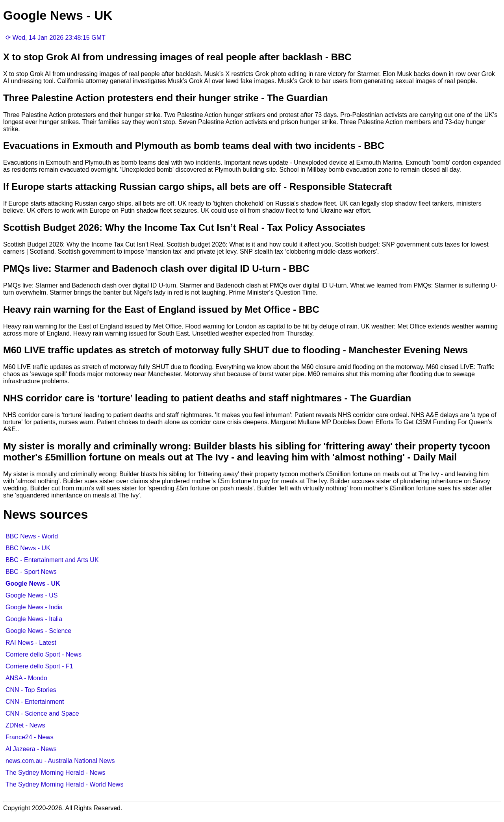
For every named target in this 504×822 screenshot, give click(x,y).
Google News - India (34, 607)
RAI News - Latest (31, 643)
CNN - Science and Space (42, 713)
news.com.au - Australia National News (60, 761)
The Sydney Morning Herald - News (55, 773)
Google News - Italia (34, 619)
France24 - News (30, 737)
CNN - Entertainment (35, 702)
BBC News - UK (28, 548)
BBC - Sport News (31, 572)
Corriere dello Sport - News (44, 654)
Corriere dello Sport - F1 (39, 666)
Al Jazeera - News (31, 749)
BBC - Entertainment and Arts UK (52, 560)
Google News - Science (38, 631)
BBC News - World (32, 536)
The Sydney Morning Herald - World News (64, 784)
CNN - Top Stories (31, 690)
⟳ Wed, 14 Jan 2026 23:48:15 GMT (56, 38)
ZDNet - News (25, 725)
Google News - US (32, 595)
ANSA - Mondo (26, 678)
